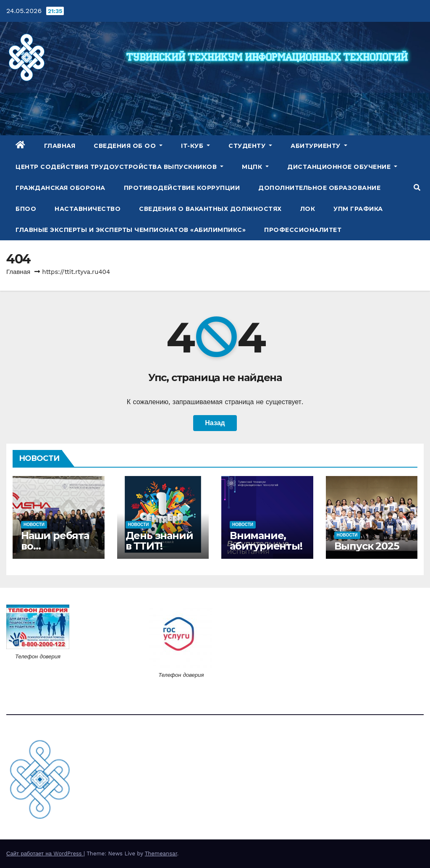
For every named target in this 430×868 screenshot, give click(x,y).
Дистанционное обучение (342, 167)
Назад (215, 423)
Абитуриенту (319, 146)
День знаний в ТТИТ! (159, 541)
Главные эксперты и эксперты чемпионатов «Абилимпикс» (131, 230)
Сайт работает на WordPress (45, 854)
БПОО (26, 209)
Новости (34, 525)
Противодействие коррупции (182, 188)
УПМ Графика (358, 209)
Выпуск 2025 (367, 546)
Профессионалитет (303, 230)
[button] (417, 188)
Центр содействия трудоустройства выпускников (119, 167)
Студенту (250, 146)
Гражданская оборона (60, 188)
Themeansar (161, 854)
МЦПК (255, 167)
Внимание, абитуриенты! (266, 541)
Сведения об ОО (128, 146)
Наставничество (88, 209)
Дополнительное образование (319, 188)
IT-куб (195, 146)
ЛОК (308, 209)
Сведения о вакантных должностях (210, 209)
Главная (60, 146)
